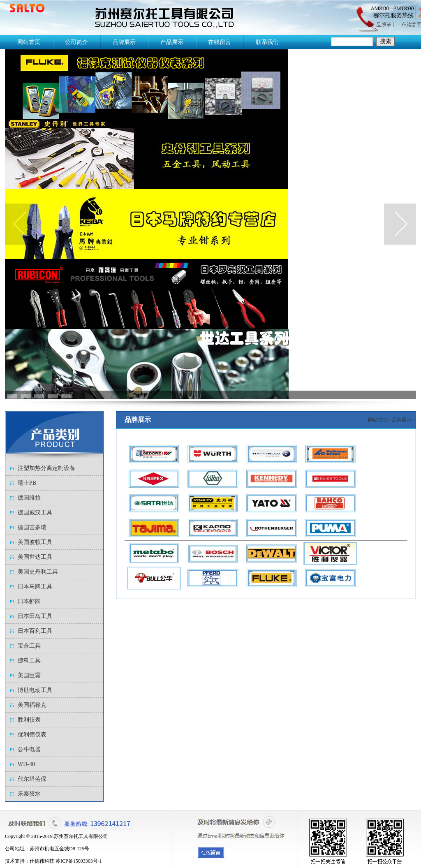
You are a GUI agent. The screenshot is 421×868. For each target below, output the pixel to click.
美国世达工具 (35, 557)
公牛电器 (29, 749)
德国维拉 (29, 498)
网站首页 (378, 420)
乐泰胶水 (29, 794)
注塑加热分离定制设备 (46, 468)
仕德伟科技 (42, 861)
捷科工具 (29, 661)
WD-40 (26, 764)
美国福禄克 (32, 705)
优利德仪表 (32, 735)
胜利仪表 (29, 720)
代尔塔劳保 (32, 779)
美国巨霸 (29, 675)
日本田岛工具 (35, 616)
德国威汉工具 (35, 513)
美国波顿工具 (35, 542)
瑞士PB (27, 483)
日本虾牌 (29, 601)
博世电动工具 (35, 690)
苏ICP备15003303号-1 (79, 861)
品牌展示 (402, 420)
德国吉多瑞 (32, 527)
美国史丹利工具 (38, 572)
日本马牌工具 (35, 587)
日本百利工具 (35, 631)
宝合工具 (29, 646)
